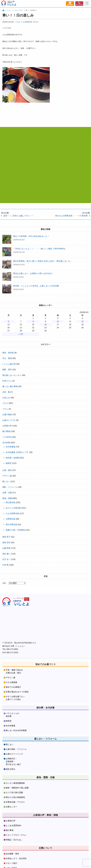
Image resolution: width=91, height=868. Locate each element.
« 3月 (21, 334)
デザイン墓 (7, 476)
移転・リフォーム (10, 487)
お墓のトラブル (9, 420)
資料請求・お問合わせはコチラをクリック (45, 188)
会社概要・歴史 (12, 841)
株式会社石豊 (18, 603)
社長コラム (7, 381)
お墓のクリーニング (14, 741)
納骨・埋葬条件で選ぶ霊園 (17, 775)
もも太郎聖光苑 (27, 22)
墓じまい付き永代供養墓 (16, 718)
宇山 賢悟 (7, 358)
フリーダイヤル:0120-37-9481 (45, 162)
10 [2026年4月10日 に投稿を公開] (58, 321)
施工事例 (6, 431)
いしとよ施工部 (9, 364)
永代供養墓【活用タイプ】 (17, 452)
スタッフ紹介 (11, 850)
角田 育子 (6, 537)
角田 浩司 (6, 543)
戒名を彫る (11, 756)
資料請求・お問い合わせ (69, 4)
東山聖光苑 (11, 502)
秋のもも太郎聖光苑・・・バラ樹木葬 (71, 216)
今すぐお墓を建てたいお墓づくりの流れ (15, 685)
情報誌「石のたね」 (14, 827)
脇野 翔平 (7, 370)
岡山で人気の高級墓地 (15, 784)
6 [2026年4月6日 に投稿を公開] (9, 321)
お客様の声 (7, 426)
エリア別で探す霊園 (14, 780)
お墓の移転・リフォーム (16, 736)
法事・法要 (7, 493)
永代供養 (6, 443)
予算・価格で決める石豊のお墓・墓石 (14, 658)
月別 (4, 583)
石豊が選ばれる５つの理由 (17, 679)
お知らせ (6, 398)
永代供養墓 (11, 447)
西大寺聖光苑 (11, 525)
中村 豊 (5, 565)
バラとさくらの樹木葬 (12, 702)
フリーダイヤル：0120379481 (79, 4)
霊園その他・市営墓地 (15, 530)
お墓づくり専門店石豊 (13, 4)
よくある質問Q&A (14, 813)
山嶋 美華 (6, 548)
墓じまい (6, 481)
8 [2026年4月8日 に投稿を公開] (33, 321)
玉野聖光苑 (11, 519)
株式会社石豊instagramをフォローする (63, 618)
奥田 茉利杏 (8, 353)
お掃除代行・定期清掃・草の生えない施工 (13, 749)
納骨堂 (9, 463)
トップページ (8, 10)
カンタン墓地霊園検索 (15, 770)
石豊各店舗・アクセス (15, 789)
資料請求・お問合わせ (15, 860)
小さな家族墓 (11, 669)
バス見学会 (7, 437)
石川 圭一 (36, 22)
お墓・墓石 (7, 470)
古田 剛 (6, 392)
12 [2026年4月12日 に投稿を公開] (82, 321)
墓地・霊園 (7, 498)
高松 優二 (6, 554)
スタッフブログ (18, 10)
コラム (5, 409)
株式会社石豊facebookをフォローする (21, 618)
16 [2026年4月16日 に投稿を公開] (45, 325)
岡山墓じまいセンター (12, 375)
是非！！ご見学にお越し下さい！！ (19, 216)
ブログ (18, 22)
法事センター (11, 794)
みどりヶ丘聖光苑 (13, 508)
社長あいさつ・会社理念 (16, 846)
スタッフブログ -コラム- (16, 822)
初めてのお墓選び (13, 674)
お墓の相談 (7, 414)
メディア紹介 (11, 855)
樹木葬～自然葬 (12, 458)
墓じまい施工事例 (10, 386)
